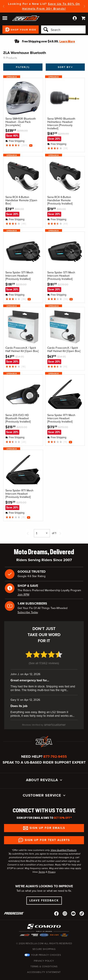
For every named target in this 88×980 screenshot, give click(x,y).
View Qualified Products (64, 841)
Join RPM (23, 595)
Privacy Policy (44, 952)
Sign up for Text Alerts (47, 831)
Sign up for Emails (47, 819)
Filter (23, 67)
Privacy (51, 863)
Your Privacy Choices (46, 946)
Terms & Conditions (44, 957)
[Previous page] (28, 533)
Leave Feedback (44, 891)
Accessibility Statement (44, 963)
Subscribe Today (28, 612)
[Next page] (60, 533)
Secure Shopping (44, 940)
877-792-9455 (55, 747)
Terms (42, 863)
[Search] (63, 30)
